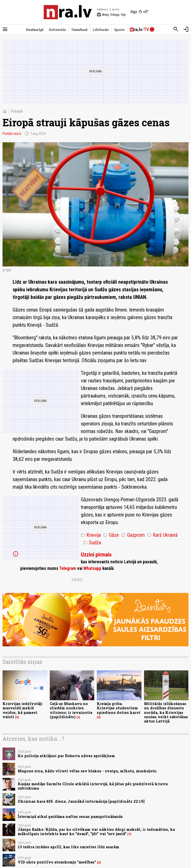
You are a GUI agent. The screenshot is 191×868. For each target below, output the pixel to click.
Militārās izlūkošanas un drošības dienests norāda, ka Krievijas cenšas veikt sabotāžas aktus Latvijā (166, 712)
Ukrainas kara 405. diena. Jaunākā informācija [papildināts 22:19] (81, 801)
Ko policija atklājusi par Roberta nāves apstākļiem (66, 756)
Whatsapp (92, 568)
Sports (119, 30)
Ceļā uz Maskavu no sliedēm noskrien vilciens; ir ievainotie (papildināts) (71, 710)
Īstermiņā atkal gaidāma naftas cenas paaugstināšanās (70, 817)
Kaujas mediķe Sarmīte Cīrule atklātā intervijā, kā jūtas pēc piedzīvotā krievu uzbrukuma (93, 786)
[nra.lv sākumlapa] (68, 12)
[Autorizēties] (186, 29)
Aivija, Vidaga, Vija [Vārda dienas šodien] (111, 15)
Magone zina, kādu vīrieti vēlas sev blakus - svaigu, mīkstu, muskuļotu (87, 771)
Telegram (68, 568)
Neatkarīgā (35, 30)
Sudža (92, 543)
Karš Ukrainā (162, 535)
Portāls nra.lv (12, 134)
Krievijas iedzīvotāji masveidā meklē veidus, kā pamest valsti (22, 710)
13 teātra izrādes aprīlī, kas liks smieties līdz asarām (68, 847)
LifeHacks (101, 30)
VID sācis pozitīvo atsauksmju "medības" (57, 862)
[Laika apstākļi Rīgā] (140, 12)
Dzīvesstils (57, 30)
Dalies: (77, 580)
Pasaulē (17, 111)
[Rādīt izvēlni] (5, 29)
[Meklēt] (176, 29)
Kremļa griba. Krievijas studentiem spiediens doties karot (119, 708)
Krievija (91, 535)
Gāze (111, 535)
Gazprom (133, 535)
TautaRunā (79, 30)
